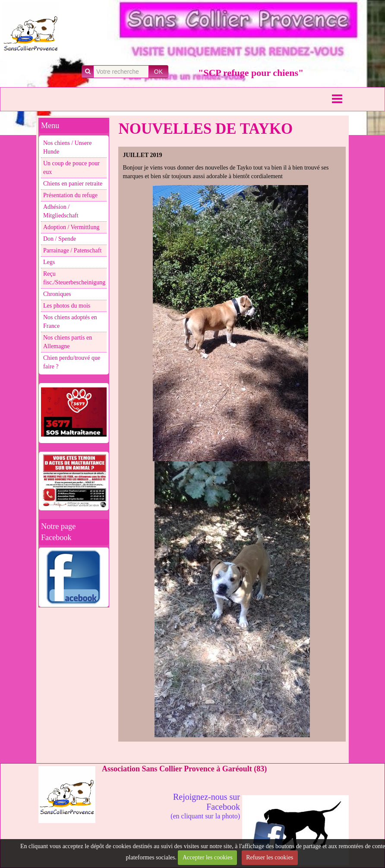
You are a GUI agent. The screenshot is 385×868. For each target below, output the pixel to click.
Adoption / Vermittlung (71, 227)
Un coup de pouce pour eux (71, 168)
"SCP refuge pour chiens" (251, 73)
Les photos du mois (67, 306)
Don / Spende (60, 239)
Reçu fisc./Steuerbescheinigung (74, 278)
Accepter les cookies (208, 857)
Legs (49, 262)
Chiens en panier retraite (73, 184)
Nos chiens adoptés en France (70, 322)
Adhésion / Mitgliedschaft (61, 211)
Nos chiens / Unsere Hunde (67, 147)
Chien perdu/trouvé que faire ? (72, 362)
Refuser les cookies (270, 857)
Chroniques (57, 294)
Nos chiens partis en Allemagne (68, 342)
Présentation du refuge (70, 195)
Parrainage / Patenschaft (72, 250)
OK (158, 72)
